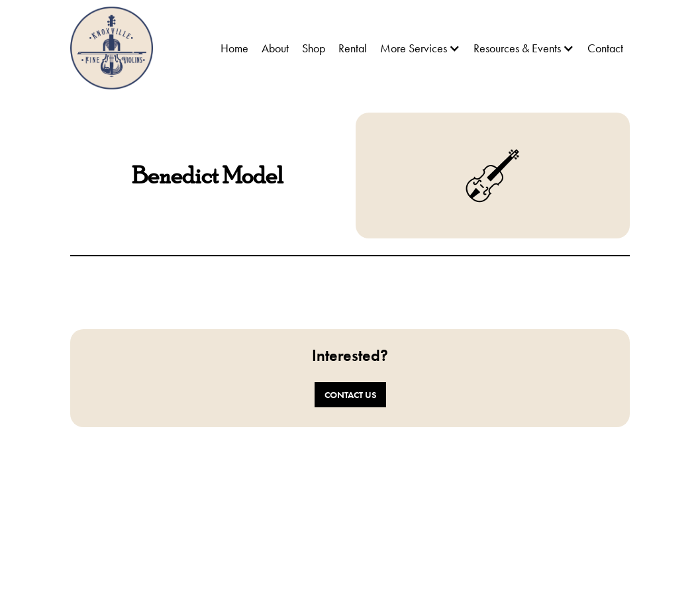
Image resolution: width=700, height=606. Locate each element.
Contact (605, 48)
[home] (112, 48)
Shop (314, 48)
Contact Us (350, 395)
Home (234, 48)
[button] (420, 48)
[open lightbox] (208, 289)
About (275, 48)
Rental (353, 48)
